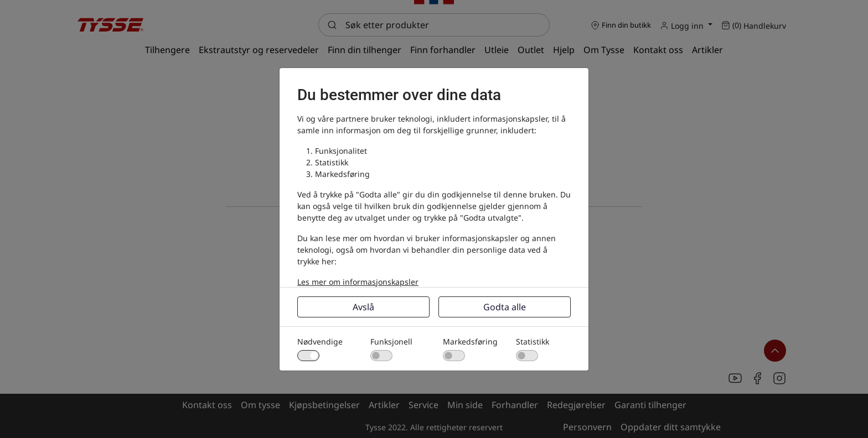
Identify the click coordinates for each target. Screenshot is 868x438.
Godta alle (505, 307)
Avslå (363, 307)
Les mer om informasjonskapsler (358, 282)
